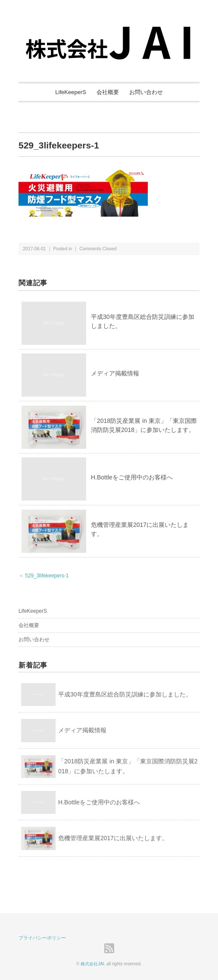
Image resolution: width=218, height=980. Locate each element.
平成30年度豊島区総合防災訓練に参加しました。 (125, 694)
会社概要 (108, 92)
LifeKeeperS (71, 92)
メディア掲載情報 (115, 373)
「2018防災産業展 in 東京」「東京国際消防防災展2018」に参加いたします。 (128, 766)
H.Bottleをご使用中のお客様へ (132, 477)
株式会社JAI (92, 964)
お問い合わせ (146, 92)
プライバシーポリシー (42, 938)
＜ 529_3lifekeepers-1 (44, 576)
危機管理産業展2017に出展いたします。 (113, 838)
